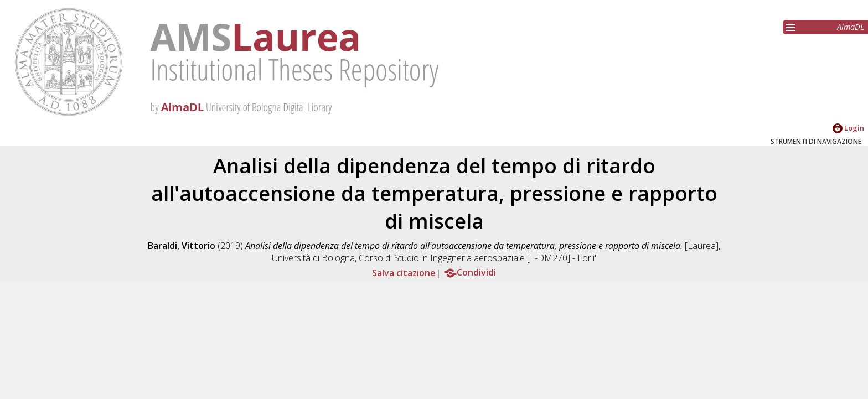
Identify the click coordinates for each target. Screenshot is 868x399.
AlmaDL (851, 27)
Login (848, 128)
